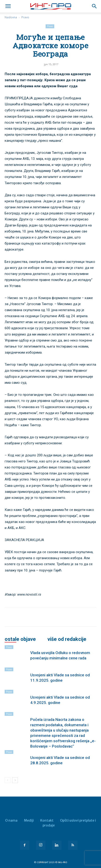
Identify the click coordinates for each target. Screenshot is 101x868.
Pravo (25, 17)
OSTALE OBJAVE (20, 639)
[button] (94, 6)
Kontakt (47, 820)
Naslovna (11, 17)
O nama (11, 820)
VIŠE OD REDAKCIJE (67, 639)
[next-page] (15, 780)
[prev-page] (8, 780)
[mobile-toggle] (8, 6)
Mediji (29, 820)
